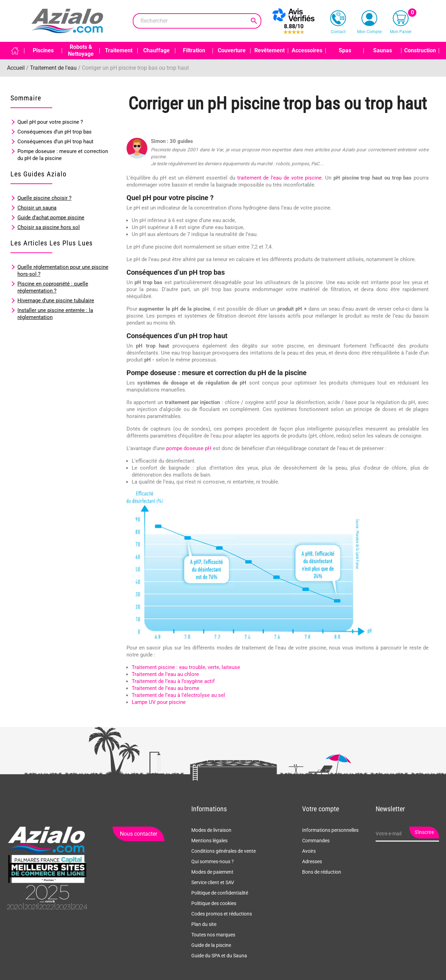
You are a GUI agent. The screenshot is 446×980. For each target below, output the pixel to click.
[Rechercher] (197, 21)
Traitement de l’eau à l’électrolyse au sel (178, 695)
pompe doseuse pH (189, 448)
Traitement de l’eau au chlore (165, 674)
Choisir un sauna (37, 208)
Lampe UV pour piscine (159, 702)
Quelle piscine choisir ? (44, 198)
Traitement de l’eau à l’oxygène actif (173, 681)
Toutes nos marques (213, 935)
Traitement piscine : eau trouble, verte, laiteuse (186, 667)
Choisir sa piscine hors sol (49, 227)
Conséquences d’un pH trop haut (55, 142)
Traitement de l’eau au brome (166, 688)
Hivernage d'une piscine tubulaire (56, 301)
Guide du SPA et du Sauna (219, 956)
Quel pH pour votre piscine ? (50, 122)
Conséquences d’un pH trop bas (55, 132)
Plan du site (204, 924)
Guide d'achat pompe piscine (51, 218)
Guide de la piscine (211, 945)
